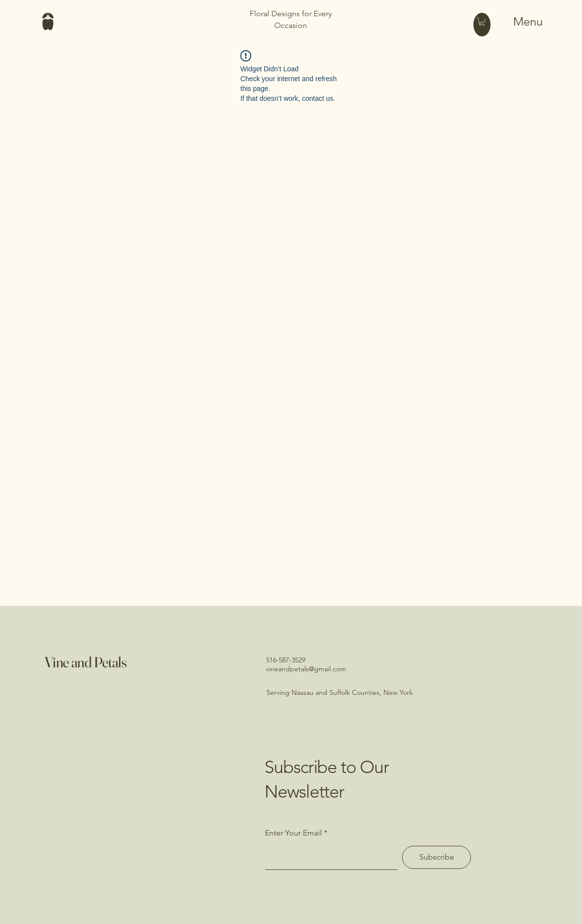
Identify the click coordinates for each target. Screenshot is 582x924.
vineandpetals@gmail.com (306, 669)
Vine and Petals (86, 662)
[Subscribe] (436, 857)
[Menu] (517, 21)
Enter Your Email (293, 833)
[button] (482, 21)
